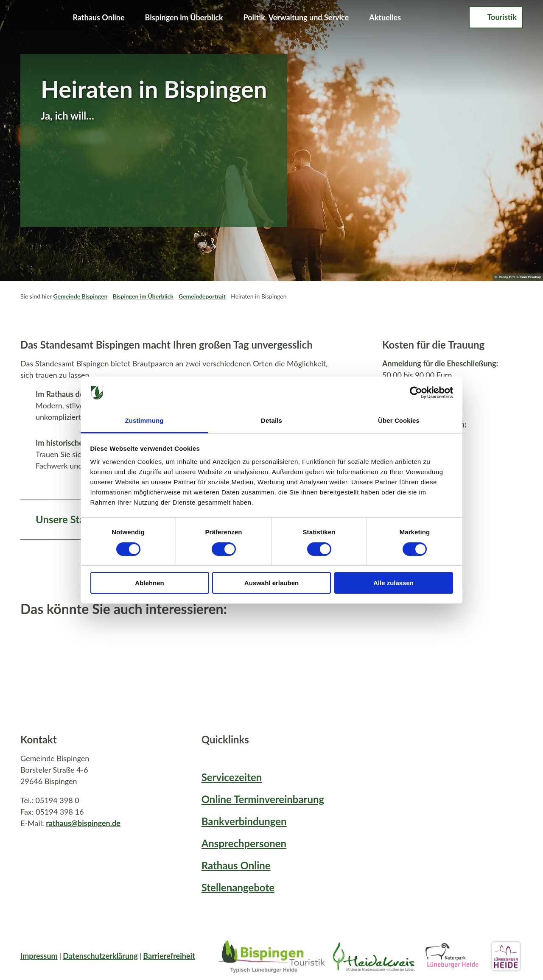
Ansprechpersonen (244, 843)
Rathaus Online (98, 17)
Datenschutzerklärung (100, 956)
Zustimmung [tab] (144, 420)
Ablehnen (149, 583)
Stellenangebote (238, 887)
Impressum (39, 956)
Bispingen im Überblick (184, 17)
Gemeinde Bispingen (80, 296)
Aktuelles (385, 17)
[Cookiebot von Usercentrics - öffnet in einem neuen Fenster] (416, 393)
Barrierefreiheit (169, 956)
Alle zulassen (393, 583)
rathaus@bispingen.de (83, 823)
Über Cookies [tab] (399, 420)
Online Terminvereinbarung (263, 799)
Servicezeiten (232, 777)
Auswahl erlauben (271, 583)
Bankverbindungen (244, 821)
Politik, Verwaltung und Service (296, 17)
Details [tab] (271, 420)
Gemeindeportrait (202, 296)
